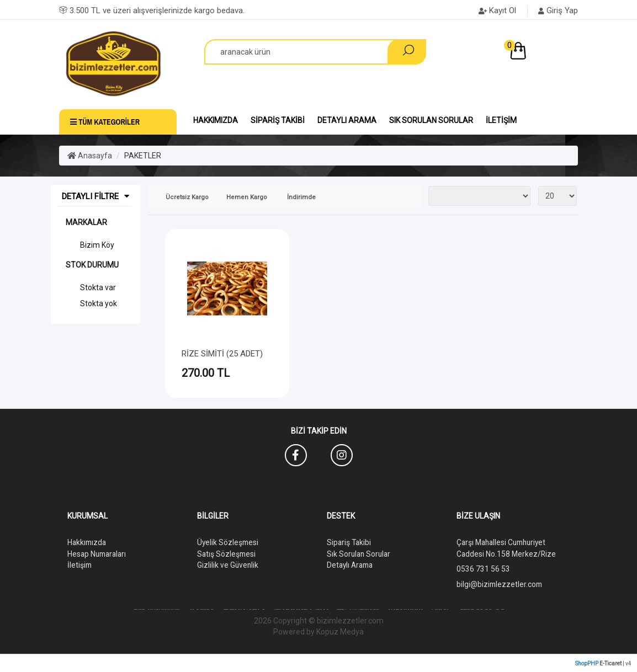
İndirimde (301, 197)
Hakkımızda (216, 120)
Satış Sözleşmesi (227, 553)
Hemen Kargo (247, 197)
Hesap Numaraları (99, 553)
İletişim (501, 120)
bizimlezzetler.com (350, 620)
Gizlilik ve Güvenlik (228, 564)
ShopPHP (587, 662)
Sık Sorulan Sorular (431, 120)
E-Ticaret (611, 662)
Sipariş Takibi (278, 120)
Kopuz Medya (340, 631)
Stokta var (98, 287)
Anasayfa (90, 156)
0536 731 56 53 (483, 568)
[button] (542, 53)
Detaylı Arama (347, 120)
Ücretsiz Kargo (187, 197)
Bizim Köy (97, 245)
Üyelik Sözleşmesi (229, 542)
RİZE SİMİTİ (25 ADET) (222, 354)
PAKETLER (143, 156)
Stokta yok (99, 303)
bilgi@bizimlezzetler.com (500, 583)
